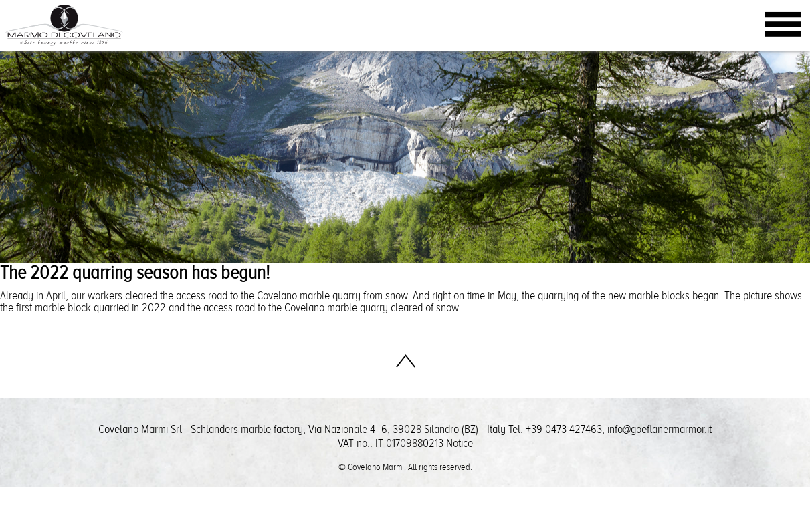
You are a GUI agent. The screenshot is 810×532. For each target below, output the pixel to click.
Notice (460, 443)
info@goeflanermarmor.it (660, 429)
